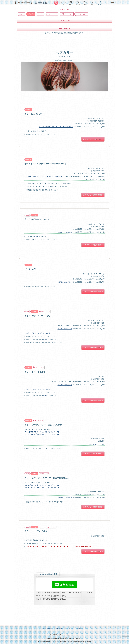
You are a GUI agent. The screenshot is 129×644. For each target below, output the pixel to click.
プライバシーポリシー (77, 628)
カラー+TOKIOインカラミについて (38, 333)
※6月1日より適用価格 (65, 232)
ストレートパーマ (52, 14)
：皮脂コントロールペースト (42, 434)
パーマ (40, 14)
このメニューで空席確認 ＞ (93, 139)
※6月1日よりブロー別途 (97, 444)
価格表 (36, 131)
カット (21, 14)
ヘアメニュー (65, 9)
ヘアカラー (31, 14)
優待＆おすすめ (65, 29)
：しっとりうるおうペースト (42, 432)
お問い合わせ (61, 628)
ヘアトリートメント (67, 14)
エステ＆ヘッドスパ (65, 20)
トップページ (48, 628)
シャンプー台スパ (81, 14)
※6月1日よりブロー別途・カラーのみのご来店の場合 (56, 127)
